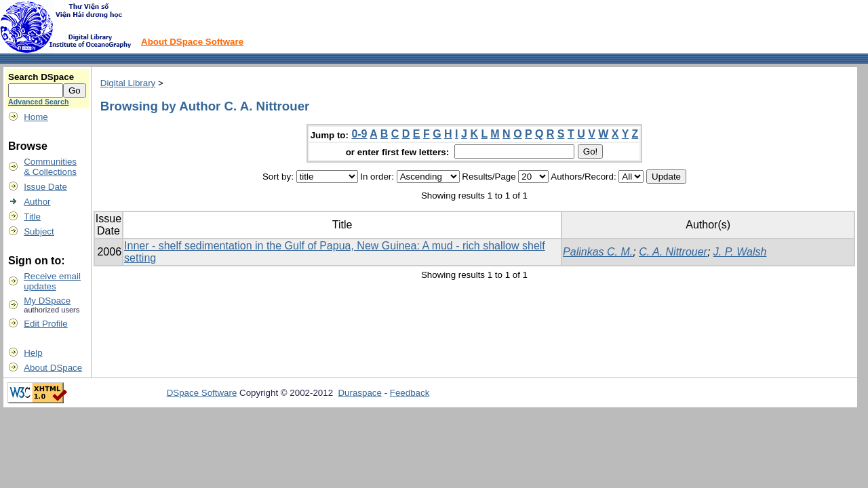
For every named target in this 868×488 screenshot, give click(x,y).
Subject (39, 231)
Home (36, 117)
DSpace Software (202, 393)
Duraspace (359, 393)
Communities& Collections (50, 167)
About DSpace (53, 368)
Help (33, 353)
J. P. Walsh (740, 252)
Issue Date (45, 187)
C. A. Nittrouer (673, 252)
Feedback (410, 393)
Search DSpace (41, 77)
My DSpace (47, 301)
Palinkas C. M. (598, 252)
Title (32, 217)
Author (37, 202)
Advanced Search (38, 102)
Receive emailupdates (52, 281)
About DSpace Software (192, 42)
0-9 (359, 134)
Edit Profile (45, 324)
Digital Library (128, 83)
